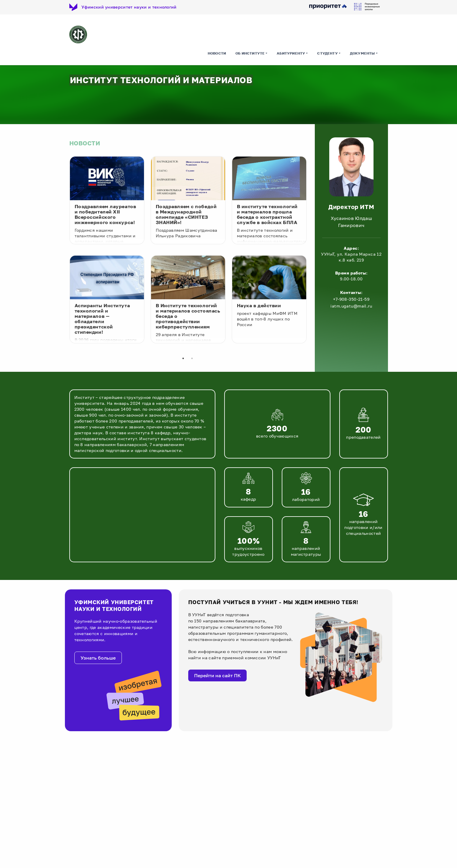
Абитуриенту (291, 54)
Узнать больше (98, 659)
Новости (217, 54)
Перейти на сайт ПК (217, 676)
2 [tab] (192, 359)
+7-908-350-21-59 (351, 300)
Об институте (250, 54)
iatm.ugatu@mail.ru (351, 307)
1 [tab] (183, 359)
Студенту (327, 54)
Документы (362, 54)
